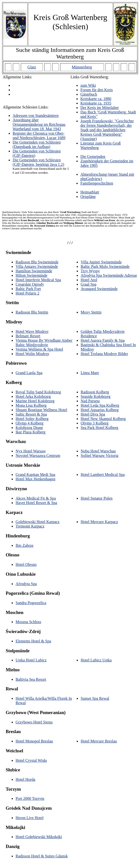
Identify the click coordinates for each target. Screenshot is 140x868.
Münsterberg (82, 67)
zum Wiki (88, 85)
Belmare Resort (28, 336)
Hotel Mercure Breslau (99, 741)
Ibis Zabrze (24, 545)
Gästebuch (89, 94)
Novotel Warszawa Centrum (38, 455)
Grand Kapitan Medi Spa (35, 475)
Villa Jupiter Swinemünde (101, 262)
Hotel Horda (25, 779)
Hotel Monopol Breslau (34, 741)
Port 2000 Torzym (30, 798)
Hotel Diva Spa (93, 414)
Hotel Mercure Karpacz (99, 522)
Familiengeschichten (97, 183)
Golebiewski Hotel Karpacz (38, 522)
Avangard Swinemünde (99, 289)
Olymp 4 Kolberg (30, 423)
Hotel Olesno (26, 564)
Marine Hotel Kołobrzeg (35, 401)
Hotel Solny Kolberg (32, 419)
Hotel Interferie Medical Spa (38, 280)
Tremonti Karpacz (30, 526)
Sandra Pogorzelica (31, 603)
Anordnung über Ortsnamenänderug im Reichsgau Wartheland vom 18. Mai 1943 (39, 124)
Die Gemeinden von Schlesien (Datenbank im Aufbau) (37, 144)
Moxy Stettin (91, 312)
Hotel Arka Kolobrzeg (33, 396)
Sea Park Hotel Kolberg (99, 428)
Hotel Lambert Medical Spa (103, 475)
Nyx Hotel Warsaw (31, 451)
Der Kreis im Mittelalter (100, 108)
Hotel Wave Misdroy (32, 331)
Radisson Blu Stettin (32, 312)
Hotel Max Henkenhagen (35, 479)
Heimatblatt (90, 192)
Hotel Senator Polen (97, 498)
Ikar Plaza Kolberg (31, 432)
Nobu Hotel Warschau (98, 451)
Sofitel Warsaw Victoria (100, 455)
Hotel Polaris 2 (27, 293)
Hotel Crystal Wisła (31, 760)
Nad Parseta (90, 401)
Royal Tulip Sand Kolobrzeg (38, 392)
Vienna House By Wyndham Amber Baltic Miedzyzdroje (44, 343)
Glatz (32, 67)
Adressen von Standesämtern (36, 116)
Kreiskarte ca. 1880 (96, 99)
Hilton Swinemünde (31, 275)
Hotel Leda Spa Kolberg (100, 405)
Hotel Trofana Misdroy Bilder (104, 354)
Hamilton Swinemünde (34, 271)
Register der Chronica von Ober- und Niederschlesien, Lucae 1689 (39, 136)
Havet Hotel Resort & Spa (36, 503)
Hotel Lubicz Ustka (96, 660)
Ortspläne (88, 197)
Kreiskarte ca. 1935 (96, 103)
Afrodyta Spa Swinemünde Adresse (109, 275)
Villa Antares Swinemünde (37, 266)
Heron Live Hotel (30, 818)
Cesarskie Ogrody (30, 284)
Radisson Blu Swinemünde (37, 262)
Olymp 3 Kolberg (95, 423)
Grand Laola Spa (29, 373)
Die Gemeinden (93, 157)
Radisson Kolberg (95, 392)
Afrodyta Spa (26, 584)
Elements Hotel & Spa (33, 641)
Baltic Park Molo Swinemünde (105, 266)
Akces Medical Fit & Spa (36, 498)
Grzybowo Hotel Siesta (34, 722)
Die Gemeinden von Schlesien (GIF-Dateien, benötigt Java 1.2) (38, 162)
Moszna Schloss (28, 622)
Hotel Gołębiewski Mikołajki (39, 837)
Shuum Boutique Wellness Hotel (41, 410)
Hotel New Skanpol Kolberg (103, 419)
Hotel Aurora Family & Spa (103, 340)
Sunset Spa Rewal (95, 698)
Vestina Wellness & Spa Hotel (39, 349)
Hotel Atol (89, 280)
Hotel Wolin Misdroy (32, 354)
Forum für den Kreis (97, 90)
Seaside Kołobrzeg (95, 396)
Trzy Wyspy (90, 271)
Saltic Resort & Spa (31, 414)
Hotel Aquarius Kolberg (100, 410)
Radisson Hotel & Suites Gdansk (42, 856)
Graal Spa (89, 284)
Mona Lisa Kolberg (31, 405)
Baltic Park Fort (28, 289)
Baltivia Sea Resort (31, 679)
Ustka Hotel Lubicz (31, 660)
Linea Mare (90, 373)
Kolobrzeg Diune (29, 428)
